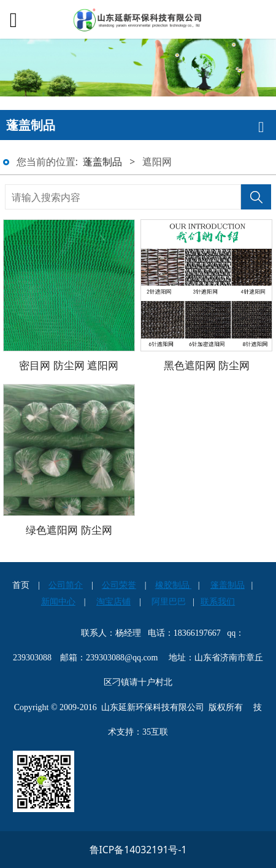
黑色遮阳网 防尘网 (207, 365)
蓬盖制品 (102, 162)
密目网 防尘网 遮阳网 (69, 365)
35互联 (155, 732)
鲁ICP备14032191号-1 (138, 850)
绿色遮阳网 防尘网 (69, 530)
